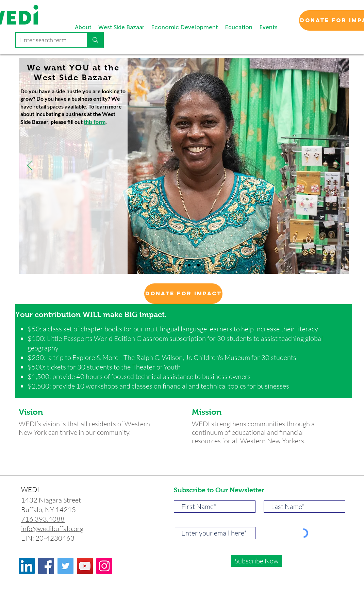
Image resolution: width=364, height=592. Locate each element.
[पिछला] (30, 166)
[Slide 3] (198, 265)
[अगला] (338, 166)
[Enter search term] (46, 40)
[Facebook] (46, 566)
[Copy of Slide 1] (170, 265)
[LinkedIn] (27, 566)
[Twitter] (65, 566)
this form (95, 122)
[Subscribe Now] (257, 561)
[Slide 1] (180, 265)
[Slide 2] (189, 265)
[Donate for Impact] (183, 294)
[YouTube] (85, 566)
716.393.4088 (43, 519)
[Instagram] (104, 566)
